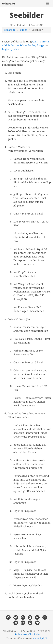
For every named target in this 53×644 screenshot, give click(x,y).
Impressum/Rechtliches (28, 634)
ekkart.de (8, 4)
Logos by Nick (11, 49)
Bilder (23, 30)
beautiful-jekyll (40, 638)
